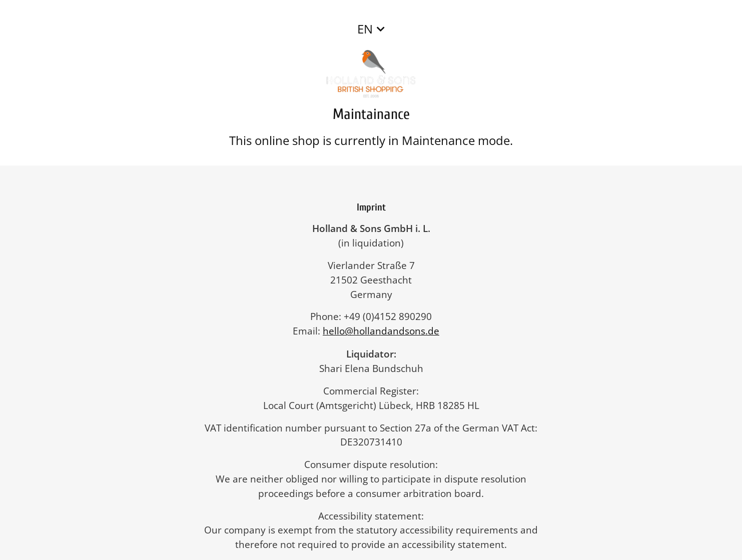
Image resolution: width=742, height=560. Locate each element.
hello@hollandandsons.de (386, 331)
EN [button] (365, 29)
